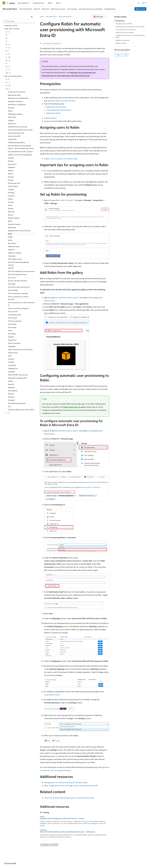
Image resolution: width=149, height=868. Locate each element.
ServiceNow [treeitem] (12, 334)
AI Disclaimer (7, 861)
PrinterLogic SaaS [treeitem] (14, 183)
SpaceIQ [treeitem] (11, 384)
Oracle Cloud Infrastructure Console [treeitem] (20, 130)
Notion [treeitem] (10, 111)
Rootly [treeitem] (10, 240)
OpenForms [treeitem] (12, 123)
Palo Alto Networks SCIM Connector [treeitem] (20, 152)
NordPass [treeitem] (11, 108)
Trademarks (92, 861)
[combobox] (19, 21)
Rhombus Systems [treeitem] (14, 224)
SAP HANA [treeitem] (12, 284)
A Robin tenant (50, 118)
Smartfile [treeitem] (11, 362)
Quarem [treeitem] (11, 208)
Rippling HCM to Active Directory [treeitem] (19, 231)
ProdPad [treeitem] (11, 190)
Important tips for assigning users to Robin (130, 27)
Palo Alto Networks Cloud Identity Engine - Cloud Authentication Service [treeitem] (21, 147)
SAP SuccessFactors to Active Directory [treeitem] (18, 298)
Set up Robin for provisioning (125, 29)
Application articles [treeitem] (11, 25)
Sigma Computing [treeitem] (14, 343)
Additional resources (122, 40)
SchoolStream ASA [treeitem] (14, 315)
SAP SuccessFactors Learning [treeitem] (18, 293)
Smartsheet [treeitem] (12, 365)
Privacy (48, 861)
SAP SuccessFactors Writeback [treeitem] (18, 308)
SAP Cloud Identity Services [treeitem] (17, 274)
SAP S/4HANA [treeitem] (13, 290)
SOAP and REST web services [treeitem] (18, 375)
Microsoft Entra (51, 16)
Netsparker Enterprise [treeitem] (15, 101)
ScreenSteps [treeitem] (12, 324)
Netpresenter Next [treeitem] (14, 95)
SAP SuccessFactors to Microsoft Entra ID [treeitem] (21, 304)
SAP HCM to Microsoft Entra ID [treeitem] (19, 287)
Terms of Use (81, 861)
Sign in (144, 3)
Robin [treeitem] (10, 234)
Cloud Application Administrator (59, 110)
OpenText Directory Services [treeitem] (18, 127)
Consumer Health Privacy (64, 861)
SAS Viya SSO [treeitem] (13, 311)
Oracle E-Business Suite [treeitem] (16, 133)
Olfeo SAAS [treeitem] (12, 117)
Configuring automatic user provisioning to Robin (130, 36)
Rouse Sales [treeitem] (12, 243)
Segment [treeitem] (11, 337)
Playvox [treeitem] (11, 174)
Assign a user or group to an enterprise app (61, 159)
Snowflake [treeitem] (11, 372)
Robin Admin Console (64, 200)
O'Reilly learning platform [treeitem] (17, 142)
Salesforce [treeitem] (11, 250)
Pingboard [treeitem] (11, 167)
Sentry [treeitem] (10, 330)
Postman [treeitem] (11, 177)
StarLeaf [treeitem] (11, 394)
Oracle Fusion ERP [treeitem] (14, 136)
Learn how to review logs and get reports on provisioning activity (69, 798)
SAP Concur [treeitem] (12, 278)
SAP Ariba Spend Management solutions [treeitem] (19, 264)
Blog (30, 861)
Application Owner (54, 113)
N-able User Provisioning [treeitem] (16, 92)
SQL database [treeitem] (13, 391)
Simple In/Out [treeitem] (13, 353)
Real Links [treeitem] (11, 212)
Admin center (140, 9)
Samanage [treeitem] (12, 256)
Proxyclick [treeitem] (11, 196)
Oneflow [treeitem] (11, 120)
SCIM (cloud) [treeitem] (12, 318)
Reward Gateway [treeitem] (14, 218)
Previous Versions (20, 861)
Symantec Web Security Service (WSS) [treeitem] (21, 410)
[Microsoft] (4, 3)
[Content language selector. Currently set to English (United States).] (13, 856)
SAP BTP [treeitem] (11, 268)
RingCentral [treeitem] (12, 227)
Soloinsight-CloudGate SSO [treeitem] (17, 378)
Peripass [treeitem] (11, 161)
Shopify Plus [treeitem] (12, 340)
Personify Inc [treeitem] (12, 164)
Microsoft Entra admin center (66, 297)
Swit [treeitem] (9, 406)
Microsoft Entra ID (65, 16)
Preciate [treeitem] (11, 180)
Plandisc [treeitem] (11, 171)
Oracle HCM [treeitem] (12, 139)
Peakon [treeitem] (10, 199)
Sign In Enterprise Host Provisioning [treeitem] (20, 349)
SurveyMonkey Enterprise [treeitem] (17, 403)
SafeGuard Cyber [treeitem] (14, 246)
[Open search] (139, 3)
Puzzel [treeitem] (10, 205)
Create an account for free (64, 101)
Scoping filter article (52, 695)
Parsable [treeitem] (11, 158)
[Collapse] (32, 17)
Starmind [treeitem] (11, 397)
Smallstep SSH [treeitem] (13, 368)
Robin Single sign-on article (74, 407)
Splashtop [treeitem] (11, 387)
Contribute (40, 861)
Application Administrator (56, 107)
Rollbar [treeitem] (10, 237)
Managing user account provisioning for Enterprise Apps (66, 782)
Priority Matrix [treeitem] (13, 186)
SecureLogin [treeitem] (12, 327)
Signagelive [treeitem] (12, 346)
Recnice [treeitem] (11, 215)
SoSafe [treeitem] (10, 381)
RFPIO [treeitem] (10, 221)
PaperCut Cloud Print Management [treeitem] (20, 155)
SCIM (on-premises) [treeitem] (15, 321)
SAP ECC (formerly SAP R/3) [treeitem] (18, 281)
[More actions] (107, 17)
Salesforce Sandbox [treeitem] (15, 253)
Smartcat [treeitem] (11, 359)
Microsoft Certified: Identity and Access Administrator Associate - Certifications (68, 832)
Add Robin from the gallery (125, 32)
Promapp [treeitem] (11, 193)
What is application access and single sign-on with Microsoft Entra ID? (71, 785)
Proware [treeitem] (11, 202)
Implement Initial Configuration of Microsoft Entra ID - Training (62, 819)
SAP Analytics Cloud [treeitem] (15, 259)
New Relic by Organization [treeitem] (17, 104)
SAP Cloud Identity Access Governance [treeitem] (21, 271)
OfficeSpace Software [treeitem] (15, 114)
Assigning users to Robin (124, 24)
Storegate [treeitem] (11, 400)
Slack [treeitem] (10, 356)
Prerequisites (120, 21)
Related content (121, 43)
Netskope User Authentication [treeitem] (18, 98)
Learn (42, 16)
